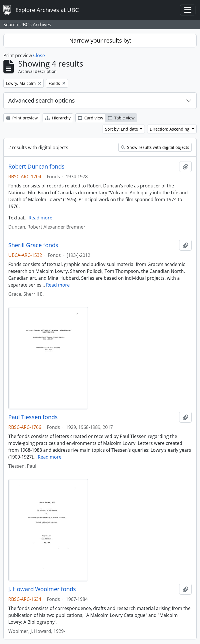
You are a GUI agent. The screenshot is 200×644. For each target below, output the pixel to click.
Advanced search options (42, 100)
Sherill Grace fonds (33, 245)
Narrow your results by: (100, 40)
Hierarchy (58, 118)
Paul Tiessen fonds (33, 417)
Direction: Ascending (170, 129)
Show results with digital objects (155, 147)
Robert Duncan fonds (36, 167)
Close (39, 55)
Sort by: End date (122, 129)
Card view (91, 118)
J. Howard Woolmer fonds (42, 589)
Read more (40, 218)
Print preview (22, 118)
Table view (121, 118)
